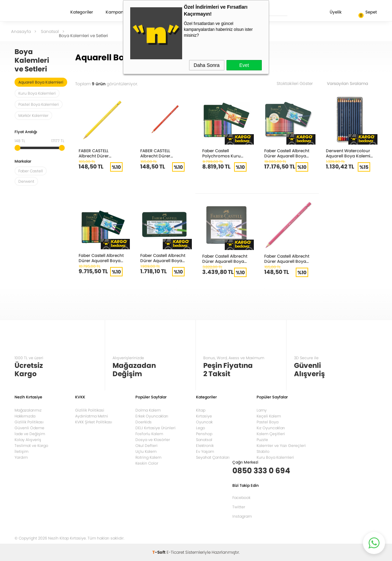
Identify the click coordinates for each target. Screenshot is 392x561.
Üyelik (330, 13)
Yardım (21, 457)
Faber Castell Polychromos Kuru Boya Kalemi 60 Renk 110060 (224, 153)
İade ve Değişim (30, 434)
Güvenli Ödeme (29, 428)
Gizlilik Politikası (29, 422)
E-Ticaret (175, 552)
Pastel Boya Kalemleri (39, 104)
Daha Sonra (207, 65)
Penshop (204, 434)
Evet (244, 65)
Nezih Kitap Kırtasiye (35, 12)
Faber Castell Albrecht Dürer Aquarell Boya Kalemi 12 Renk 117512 (163, 258)
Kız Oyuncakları (271, 428)
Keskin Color (147, 463)
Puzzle (262, 440)
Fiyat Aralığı (26, 132)
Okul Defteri (146, 446)
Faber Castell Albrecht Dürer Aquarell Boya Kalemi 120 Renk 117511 (287, 153)
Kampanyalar (120, 12)
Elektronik (205, 446)
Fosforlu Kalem (149, 434)
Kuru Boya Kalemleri (37, 93)
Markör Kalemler (33, 115)
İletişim (21, 451)
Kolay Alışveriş (28, 440)
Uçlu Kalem (146, 451)
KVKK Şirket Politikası (94, 422)
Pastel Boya (268, 422)
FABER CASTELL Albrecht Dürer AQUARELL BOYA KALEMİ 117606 (102, 153)
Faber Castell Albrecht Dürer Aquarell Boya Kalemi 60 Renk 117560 (102, 258)
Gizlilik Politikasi (90, 410)
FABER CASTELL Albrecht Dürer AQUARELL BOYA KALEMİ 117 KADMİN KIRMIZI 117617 (164, 153)
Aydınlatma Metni (92, 416)
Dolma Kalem (148, 410)
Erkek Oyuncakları (152, 416)
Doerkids (144, 422)
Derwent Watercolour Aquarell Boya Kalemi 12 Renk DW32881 (348, 153)
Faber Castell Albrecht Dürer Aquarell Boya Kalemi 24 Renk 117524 (225, 258)
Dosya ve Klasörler (153, 440)
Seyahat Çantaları (213, 457)
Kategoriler (82, 12)
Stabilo (263, 451)
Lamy (262, 410)
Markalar (23, 162)
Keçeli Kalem (269, 416)
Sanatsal (204, 440)
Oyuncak (204, 422)
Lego (201, 428)
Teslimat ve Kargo (31, 446)
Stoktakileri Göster (299, 83)
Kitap (201, 410)
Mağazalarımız (28, 410)
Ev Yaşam (205, 451)
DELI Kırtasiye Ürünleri (155, 428)
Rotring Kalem (148, 457)
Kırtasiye (204, 416)
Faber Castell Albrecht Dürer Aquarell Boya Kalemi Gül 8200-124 (287, 258)
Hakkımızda (25, 416)
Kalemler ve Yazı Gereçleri (281, 446)
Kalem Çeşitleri (271, 434)
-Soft (159, 552)
